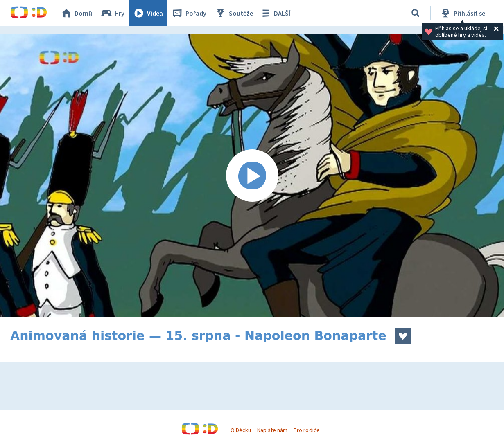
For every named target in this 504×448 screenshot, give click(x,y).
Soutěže (234, 13)
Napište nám (272, 430)
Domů (76, 13)
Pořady (189, 13)
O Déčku (241, 430)
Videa (148, 13)
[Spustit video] (252, 176)
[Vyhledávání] (416, 13)
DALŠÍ (275, 13)
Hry (112, 13)
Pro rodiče (306, 430)
